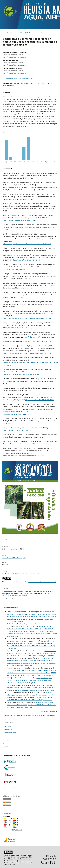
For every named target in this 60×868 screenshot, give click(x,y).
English (5, 744)
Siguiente (52, 711)
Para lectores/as (8, 726)
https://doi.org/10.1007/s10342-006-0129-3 (40, 400)
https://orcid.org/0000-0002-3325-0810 (14, 73)
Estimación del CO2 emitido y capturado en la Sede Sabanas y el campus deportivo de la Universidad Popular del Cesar (30, 661)
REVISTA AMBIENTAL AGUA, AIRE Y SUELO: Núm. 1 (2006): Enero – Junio (30, 690)
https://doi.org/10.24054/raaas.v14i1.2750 (20, 78)
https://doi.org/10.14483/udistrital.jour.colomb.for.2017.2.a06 (23, 456)
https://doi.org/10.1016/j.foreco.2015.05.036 (18, 414)
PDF (6, 540)
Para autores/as (8, 729)
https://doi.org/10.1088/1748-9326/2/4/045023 (39, 337)
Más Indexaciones (9, 788)
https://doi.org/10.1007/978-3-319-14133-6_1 (18, 328)
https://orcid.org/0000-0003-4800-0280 (14, 57)
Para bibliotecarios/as (9, 732)
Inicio (5, 33)
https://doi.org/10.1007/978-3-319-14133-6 (17, 430)
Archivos (11, 33)
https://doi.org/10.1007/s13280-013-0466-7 (28, 260)
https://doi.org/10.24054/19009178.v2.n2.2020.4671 (20, 220)
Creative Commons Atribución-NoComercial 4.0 (42, 582)
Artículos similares (10, 608)
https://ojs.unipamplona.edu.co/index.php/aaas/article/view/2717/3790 (27, 244)
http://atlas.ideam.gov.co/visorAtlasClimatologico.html (21, 374)
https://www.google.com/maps (42, 341)
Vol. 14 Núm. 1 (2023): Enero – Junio (27, 33)
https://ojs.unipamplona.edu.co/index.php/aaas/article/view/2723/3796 (27, 318)
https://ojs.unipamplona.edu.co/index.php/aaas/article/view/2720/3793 (27, 353)
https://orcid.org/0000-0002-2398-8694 (14, 65)
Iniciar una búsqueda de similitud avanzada (28, 716)
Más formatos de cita (10, 599)
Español (6, 747)
